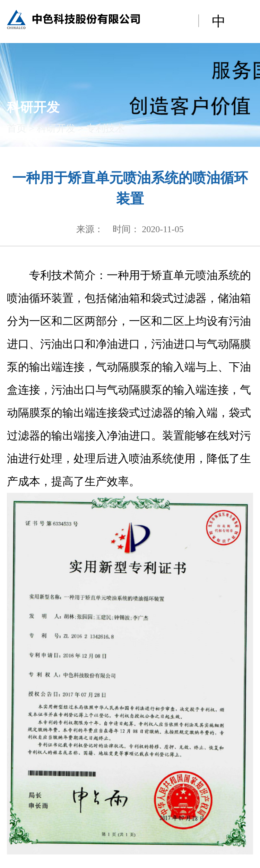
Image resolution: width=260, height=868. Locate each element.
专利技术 (105, 128)
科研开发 (56, 128)
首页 (17, 128)
